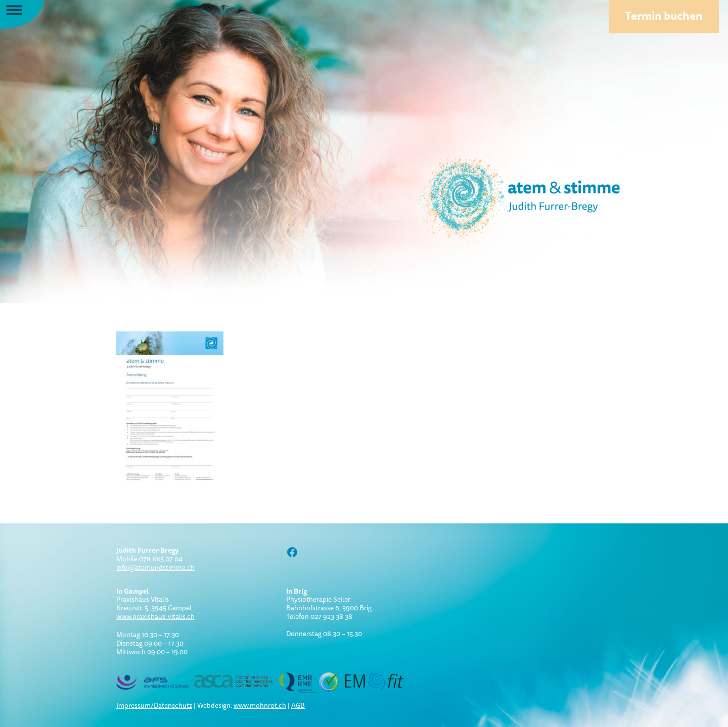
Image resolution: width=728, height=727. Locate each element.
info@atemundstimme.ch (155, 567)
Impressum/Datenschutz (154, 705)
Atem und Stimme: (500, 197)
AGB (298, 705)
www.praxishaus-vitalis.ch (155, 616)
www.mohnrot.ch (260, 705)
